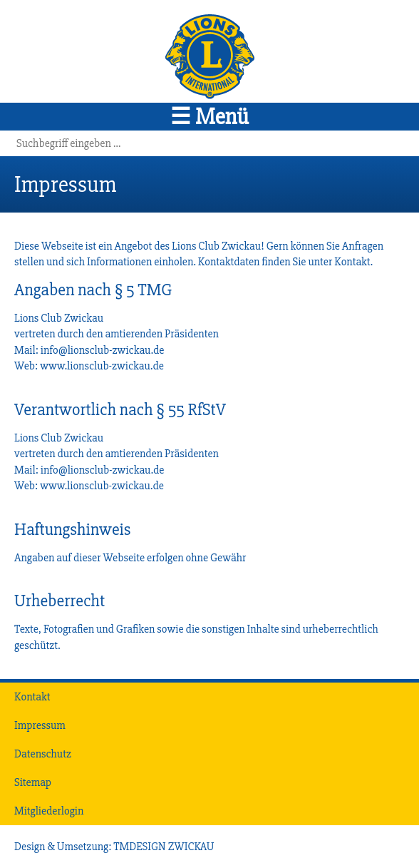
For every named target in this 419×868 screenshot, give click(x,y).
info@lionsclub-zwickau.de (103, 350)
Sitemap (33, 782)
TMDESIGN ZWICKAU (164, 847)
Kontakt (352, 262)
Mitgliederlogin (49, 811)
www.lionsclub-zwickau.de (102, 366)
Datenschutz (43, 754)
